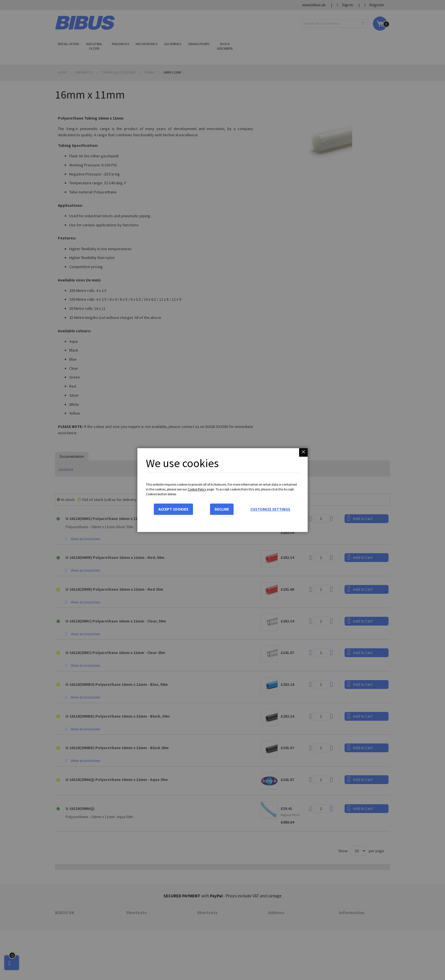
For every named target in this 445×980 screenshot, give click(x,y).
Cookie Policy (197, 489)
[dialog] (222, 490)
